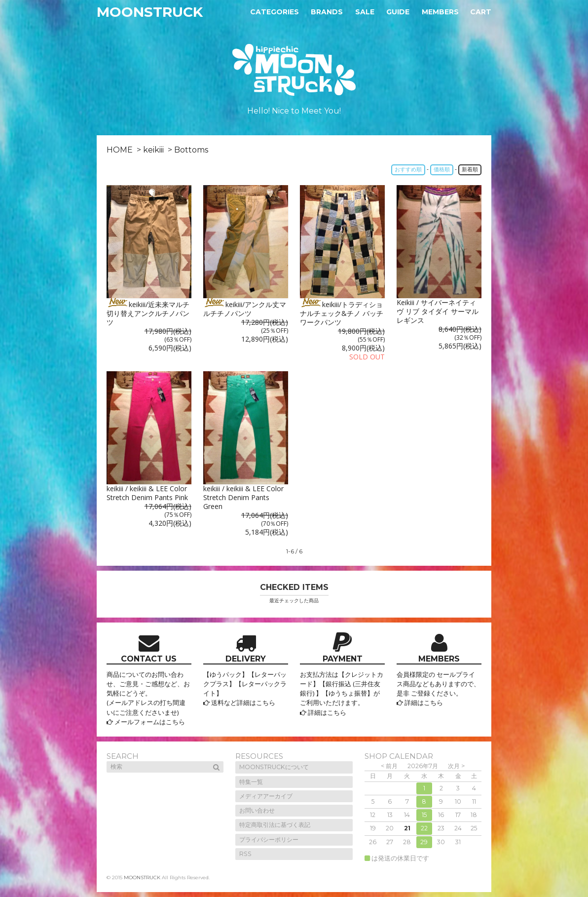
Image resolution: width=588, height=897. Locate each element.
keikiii (153, 150)
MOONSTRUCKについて (274, 767)
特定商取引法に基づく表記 (275, 825)
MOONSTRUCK (150, 12)
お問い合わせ (257, 810)
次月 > (456, 766)
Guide (398, 12)
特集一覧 (251, 782)
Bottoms (191, 150)
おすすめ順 (408, 170)
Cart (481, 12)
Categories (275, 12)
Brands (327, 12)
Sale (365, 12)
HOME (120, 150)
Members (440, 12)
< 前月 (389, 766)
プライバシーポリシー (269, 839)
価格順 (442, 170)
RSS (245, 854)
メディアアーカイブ (266, 796)
